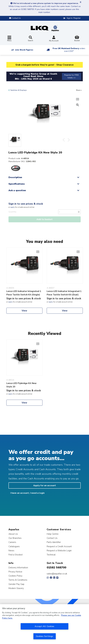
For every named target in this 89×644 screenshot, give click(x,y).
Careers (12, 542)
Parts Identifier (54, 542)
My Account (54, 39)
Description (15, 177)
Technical (51, 555)
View (24, 311)
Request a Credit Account (59, 546)
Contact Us (52, 538)
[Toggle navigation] (9, 39)
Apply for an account (45, 485)
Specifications (17, 184)
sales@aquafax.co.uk (57, 574)
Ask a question (17, 190)
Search (30, 39)
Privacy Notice (15, 572)
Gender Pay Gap (16, 584)
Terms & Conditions (18, 580)
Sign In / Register (74, 18)
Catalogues (14, 546)
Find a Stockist (16, 555)
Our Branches (15, 538)
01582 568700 (56, 568)
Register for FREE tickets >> (72, 76)
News (11, 550)
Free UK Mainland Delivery (69, 50)
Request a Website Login (59, 550)
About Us (13, 534)
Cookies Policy (15, 576)
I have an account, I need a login (27, 493)
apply (13, 207)
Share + (79, 90)
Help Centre (53, 534)
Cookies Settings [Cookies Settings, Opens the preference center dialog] (45, 636)
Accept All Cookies (44, 626)
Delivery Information (18, 568)
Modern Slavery (16, 588)
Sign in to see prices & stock (26, 204)
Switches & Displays (19, 90)
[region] (44, 624)
